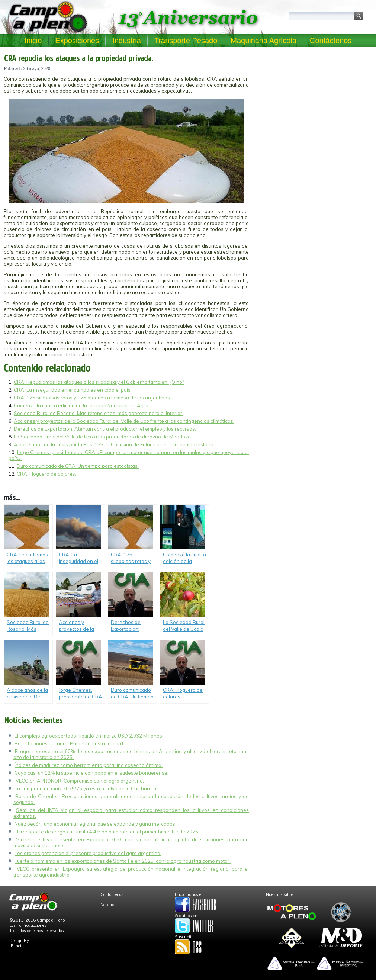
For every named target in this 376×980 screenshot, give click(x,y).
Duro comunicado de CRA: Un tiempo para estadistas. (78, 466)
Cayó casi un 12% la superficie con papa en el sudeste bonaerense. (91, 773)
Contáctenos (331, 41)
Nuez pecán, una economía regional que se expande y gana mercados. (95, 824)
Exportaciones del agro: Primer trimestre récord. (69, 743)
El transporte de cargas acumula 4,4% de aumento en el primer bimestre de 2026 (106, 832)
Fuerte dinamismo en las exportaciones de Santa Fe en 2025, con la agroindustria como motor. (123, 861)
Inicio (33, 41)
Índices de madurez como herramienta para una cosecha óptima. (89, 765)
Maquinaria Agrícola (263, 41)
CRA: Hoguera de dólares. (46, 474)
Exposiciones (77, 41)
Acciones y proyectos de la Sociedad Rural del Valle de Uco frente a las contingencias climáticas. (124, 421)
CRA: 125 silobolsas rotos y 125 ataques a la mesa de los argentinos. (92, 398)
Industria (127, 41)
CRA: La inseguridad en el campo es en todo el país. (73, 390)
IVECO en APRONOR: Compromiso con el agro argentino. (79, 781)
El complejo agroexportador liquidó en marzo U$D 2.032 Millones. (89, 736)
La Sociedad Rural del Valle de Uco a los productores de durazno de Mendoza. (103, 437)
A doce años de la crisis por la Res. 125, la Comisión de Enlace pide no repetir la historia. (114, 444)
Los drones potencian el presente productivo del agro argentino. (88, 853)
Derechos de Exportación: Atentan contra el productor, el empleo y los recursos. (105, 429)
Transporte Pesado (186, 41)
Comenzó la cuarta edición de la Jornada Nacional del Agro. (82, 405)
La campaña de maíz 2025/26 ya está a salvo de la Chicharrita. (86, 788)
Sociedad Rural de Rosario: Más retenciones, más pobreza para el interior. (99, 413)
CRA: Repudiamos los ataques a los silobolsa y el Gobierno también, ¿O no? (99, 382)
